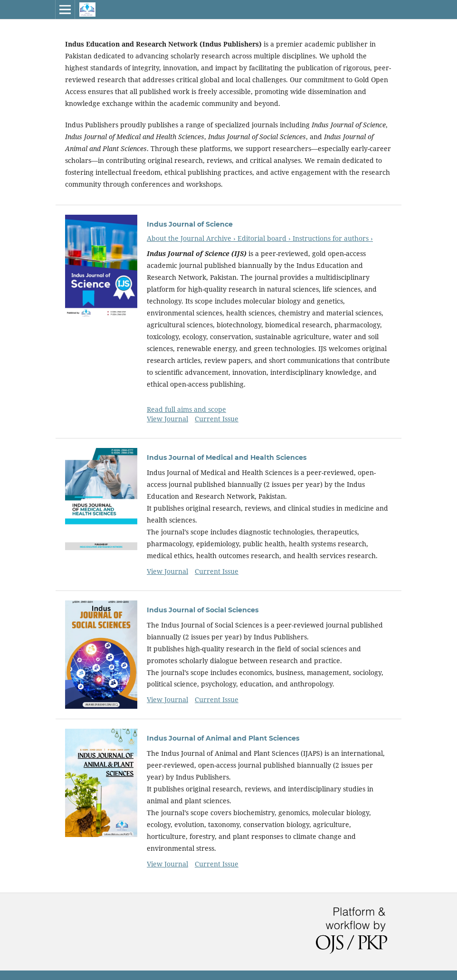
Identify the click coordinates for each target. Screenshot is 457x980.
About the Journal (176, 238)
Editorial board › (265, 238)
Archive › (222, 238)
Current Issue (217, 419)
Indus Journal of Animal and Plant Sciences (223, 738)
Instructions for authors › (333, 238)
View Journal (167, 419)
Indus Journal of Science (190, 224)
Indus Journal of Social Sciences (203, 610)
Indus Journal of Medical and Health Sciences (227, 457)
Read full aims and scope (186, 409)
